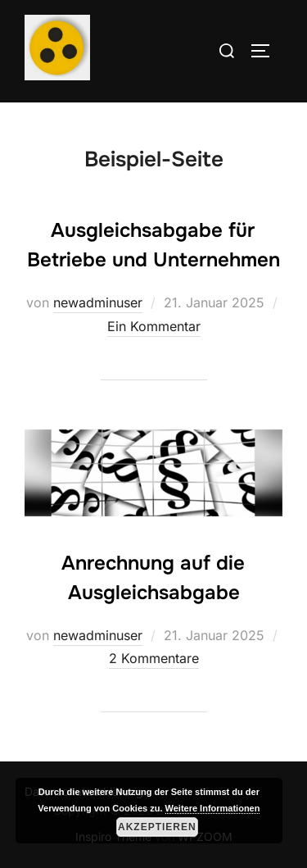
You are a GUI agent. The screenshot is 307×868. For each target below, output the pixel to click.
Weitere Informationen (213, 808)
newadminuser (98, 302)
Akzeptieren (157, 827)
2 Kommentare (154, 658)
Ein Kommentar (154, 326)
